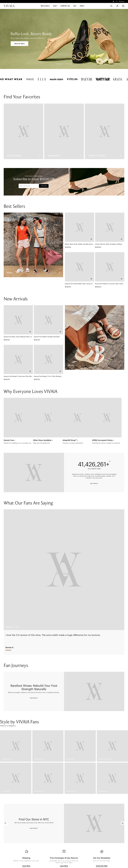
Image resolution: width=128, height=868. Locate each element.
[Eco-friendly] (34, 472)
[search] (111, 6)
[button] (45, 7)
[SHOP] (55, 7)
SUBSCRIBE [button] (44, 186)
